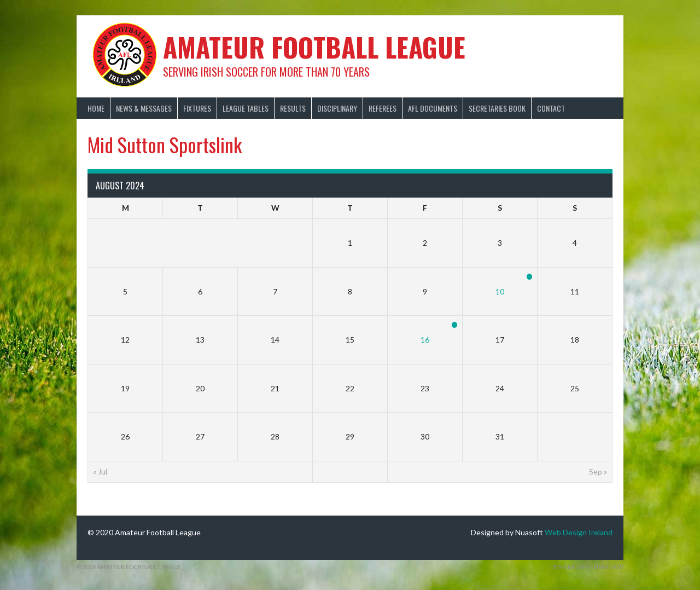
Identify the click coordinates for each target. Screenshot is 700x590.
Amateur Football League (314, 47)
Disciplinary (337, 108)
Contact (551, 108)
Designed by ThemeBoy (587, 567)
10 (500, 291)
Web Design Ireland (579, 532)
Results (293, 108)
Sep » (598, 472)
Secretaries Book (497, 108)
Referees (383, 108)
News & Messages (144, 108)
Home (96, 108)
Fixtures (197, 108)
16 (425, 340)
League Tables (246, 108)
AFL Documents (433, 108)
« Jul (100, 472)
